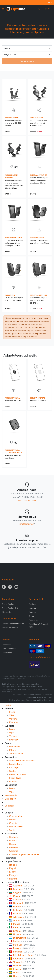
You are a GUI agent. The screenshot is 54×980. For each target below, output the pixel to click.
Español (13, 872)
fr (49, 2)
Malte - (20, 941)
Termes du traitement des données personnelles (33, 694)
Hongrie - (22, 976)
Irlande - (21, 924)
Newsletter (8, 580)
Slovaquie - (22, 962)
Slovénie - (22, 965)
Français (13, 875)
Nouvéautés (11, 795)
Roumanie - (23, 958)
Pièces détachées (18, 774)
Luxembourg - (24, 938)
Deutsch (13, 879)
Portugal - (22, 952)
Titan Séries (7, 612)
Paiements (33, 620)
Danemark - (23, 903)
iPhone (13, 750)
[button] (39, 9)
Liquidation (10, 799)
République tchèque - (27, 955)
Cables (13, 771)
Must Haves (15, 778)
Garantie (32, 612)
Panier (12, 819)
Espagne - (22, 969)
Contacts (33, 604)
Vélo (11, 715)
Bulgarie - (22, 892)
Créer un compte (9, 649)
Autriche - (22, 886)
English (13, 868)
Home (8, 705)
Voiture (13, 719)
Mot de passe (16, 826)
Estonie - (21, 906)
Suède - (21, 972)
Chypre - (21, 896)
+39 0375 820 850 (27, 500)
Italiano (13, 865)
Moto (12, 712)
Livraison (33, 608)
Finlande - (22, 910)
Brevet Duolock (8, 604)
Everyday (14, 722)
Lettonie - (22, 931)
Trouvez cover (16, 753)
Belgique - (22, 889)
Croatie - (21, 899)
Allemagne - (23, 917)
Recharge (14, 767)
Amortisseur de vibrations (22, 760)
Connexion (6, 645)
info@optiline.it (27, 524)
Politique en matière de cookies (39, 697)
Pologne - (22, 948)
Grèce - (20, 920)
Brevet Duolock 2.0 (10, 608)
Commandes (7, 653)
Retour (32, 616)
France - (21, 913)
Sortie (12, 830)
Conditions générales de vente (24, 854)
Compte (13, 823)
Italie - (19, 927)
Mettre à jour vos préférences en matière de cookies (31, 700)
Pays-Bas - (22, 945)
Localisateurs (16, 764)
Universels (14, 746)
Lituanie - (22, 934)
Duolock (13, 781)
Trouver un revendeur (11, 627)
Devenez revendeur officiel (13, 623)
